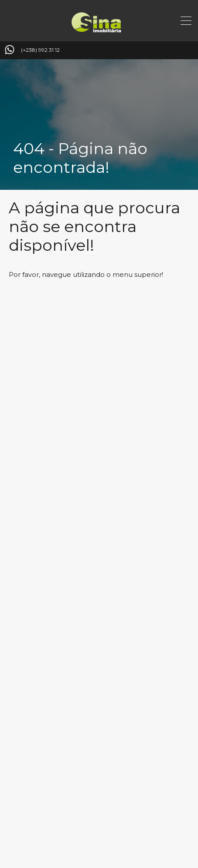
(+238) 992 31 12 (40, 50)
